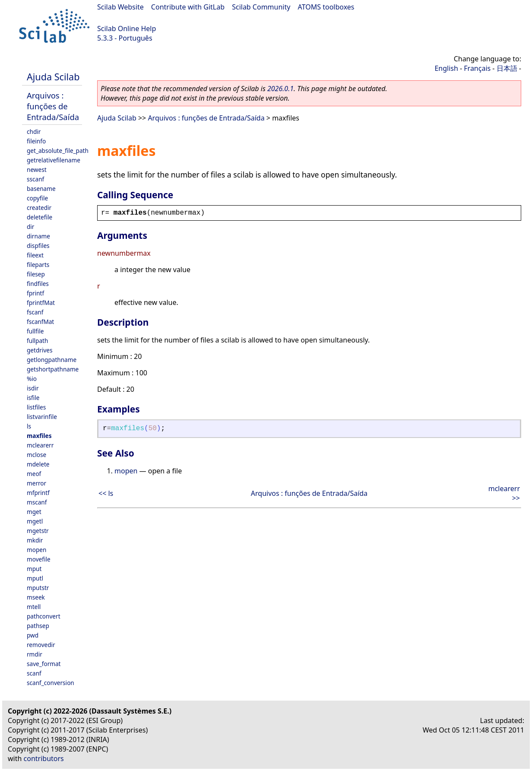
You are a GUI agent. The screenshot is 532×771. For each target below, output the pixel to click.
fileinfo (36, 141)
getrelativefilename (54, 160)
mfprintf (38, 493)
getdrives (40, 350)
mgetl (35, 521)
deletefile (40, 217)
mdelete (38, 464)
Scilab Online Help (127, 29)
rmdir (35, 654)
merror (36, 483)
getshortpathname (53, 369)
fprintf (35, 293)
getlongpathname (52, 360)
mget (34, 512)
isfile (33, 398)
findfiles (38, 284)
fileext (35, 255)
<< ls (106, 493)
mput (34, 569)
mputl (35, 578)
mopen (36, 550)
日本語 (507, 68)
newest (37, 170)
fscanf (35, 312)
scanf (34, 673)
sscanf (35, 179)
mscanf (37, 502)
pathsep (38, 626)
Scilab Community (261, 7)
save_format (44, 664)
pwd (33, 635)
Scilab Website (120, 7)
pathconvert (44, 616)
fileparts (38, 265)
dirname (38, 236)
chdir (34, 132)
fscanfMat (40, 322)
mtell (34, 607)
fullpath (37, 341)
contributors (44, 758)
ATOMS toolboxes (326, 7)
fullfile (35, 331)
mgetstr (38, 531)
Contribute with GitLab (188, 7)
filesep (36, 274)
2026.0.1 (280, 89)
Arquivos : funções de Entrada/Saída (53, 106)
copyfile (37, 198)
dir (30, 227)
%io (32, 379)
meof (34, 474)
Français (477, 68)
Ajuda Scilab (53, 77)
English (446, 68)
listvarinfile (42, 417)
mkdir (35, 540)
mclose (36, 455)
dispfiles (38, 246)
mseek (36, 597)
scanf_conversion (51, 683)
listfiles (36, 407)
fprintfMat (41, 303)
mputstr (38, 588)
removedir (41, 645)
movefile (39, 559)
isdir (33, 388)
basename (41, 189)
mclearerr (40, 445)
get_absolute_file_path (58, 151)
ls (29, 426)
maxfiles (39, 436)
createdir (39, 208)
